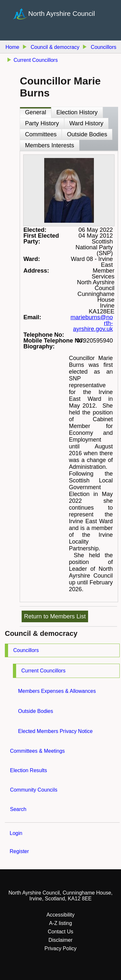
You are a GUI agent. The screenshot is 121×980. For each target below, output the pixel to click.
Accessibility (60, 915)
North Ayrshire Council (62, 13)
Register (19, 851)
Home (12, 47)
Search (18, 809)
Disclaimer (60, 940)
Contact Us (60, 932)
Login (16, 833)
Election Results (29, 770)
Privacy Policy (61, 948)
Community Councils (34, 790)
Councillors (26, 650)
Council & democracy (55, 47)
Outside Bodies (36, 711)
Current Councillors (43, 671)
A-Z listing (60, 923)
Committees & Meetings (37, 751)
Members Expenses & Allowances (57, 691)
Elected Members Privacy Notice (55, 731)
